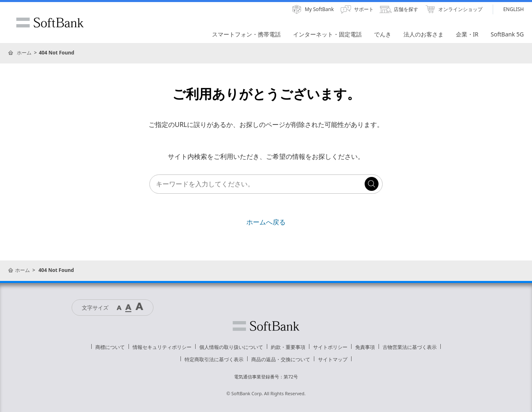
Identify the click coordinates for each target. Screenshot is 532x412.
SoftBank (50, 23)
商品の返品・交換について (281, 359)
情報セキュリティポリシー (162, 347)
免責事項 (365, 347)
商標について (110, 347)
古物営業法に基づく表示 (410, 347)
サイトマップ (333, 359)
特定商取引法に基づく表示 (214, 359)
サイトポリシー (330, 347)
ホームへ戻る (266, 222)
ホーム (24, 53)
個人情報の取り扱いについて (231, 347)
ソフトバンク (266, 326)
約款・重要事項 (288, 347)
